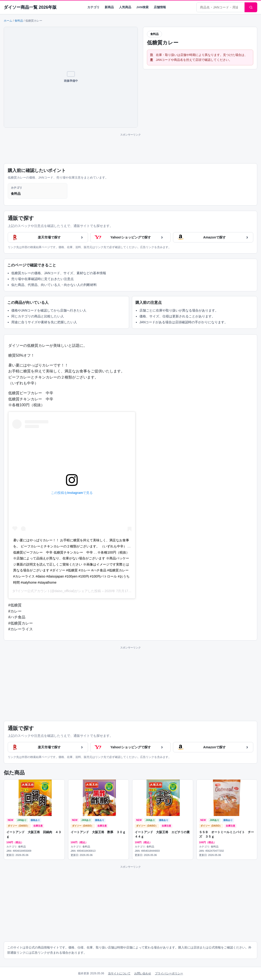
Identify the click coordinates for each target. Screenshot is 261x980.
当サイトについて (119, 973)
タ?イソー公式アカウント (31, 591)
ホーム (8, 21)
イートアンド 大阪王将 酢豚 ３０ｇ (98, 832)
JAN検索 (142, 7)
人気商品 (125, 7)
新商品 (109, 7)
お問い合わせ (143, 973)
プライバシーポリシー (169, 973)
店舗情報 (160, 7)
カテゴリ (93, 7)
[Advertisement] (130, 148)
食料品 (19, 21)
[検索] (251, 7)
